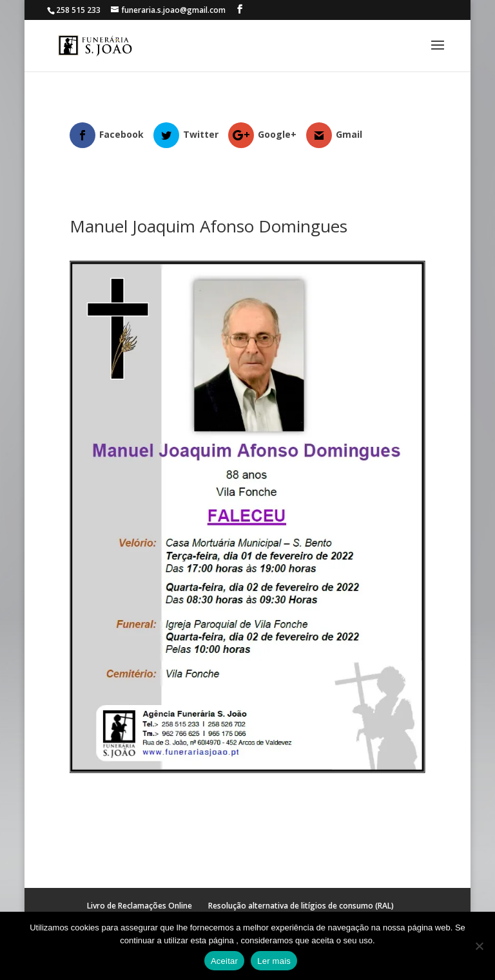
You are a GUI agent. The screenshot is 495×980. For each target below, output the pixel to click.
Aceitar (224, 961)
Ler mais (274, 961)
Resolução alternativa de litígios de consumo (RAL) (301, 906)
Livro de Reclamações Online (140, 906)
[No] (479, 946)
